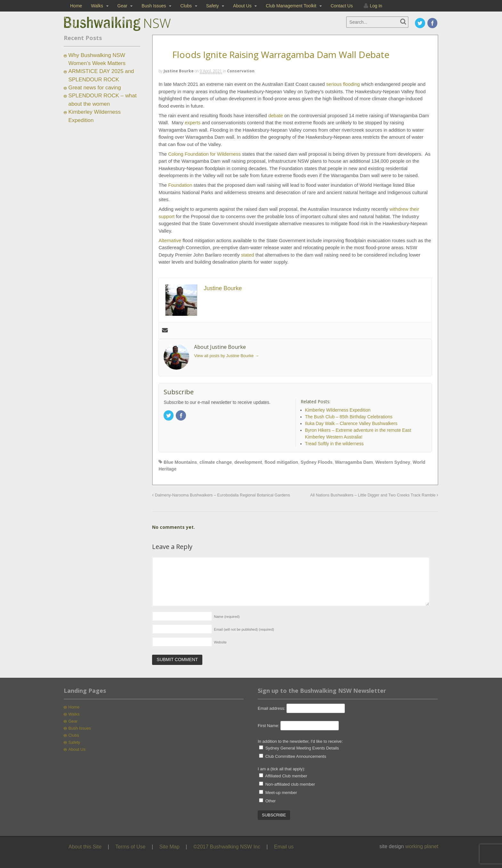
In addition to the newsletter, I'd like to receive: (300, 741)
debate (276, 115)
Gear (122, 6)
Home (76, 6)
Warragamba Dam (354, 462)
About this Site (85, 847)
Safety (213, 6)
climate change (216, 462)
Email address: (272, 708)
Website (220, 642)
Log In (376, 6)
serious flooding (343, 84)
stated (248, 255)
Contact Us (342, 6)
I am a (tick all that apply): (281, 769)
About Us (242, 6)
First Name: (268, 726)
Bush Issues (154, 6)
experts (193, 123)
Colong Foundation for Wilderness (204, 154)
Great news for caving (95, 88)
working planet (422, 846)
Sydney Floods (317, 462)
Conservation (241, 71)
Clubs (186, 6)
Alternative (170, 240)
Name (227, 617)
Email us (284, 847)
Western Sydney (393, 462)
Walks (97, 6)
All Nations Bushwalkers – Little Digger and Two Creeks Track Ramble (374, 495)
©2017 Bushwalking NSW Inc (227, 847)
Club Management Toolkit (291, 6)
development (248, 462)
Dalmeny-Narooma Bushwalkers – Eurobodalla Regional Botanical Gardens (221, 495)
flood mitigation (281, 462)
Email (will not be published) (244, 629)
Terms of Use (130, 847)
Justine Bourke (179, 71)
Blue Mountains (180, 462)
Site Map (170, 847)
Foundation (180, 185)
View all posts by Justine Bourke (227, 356)
